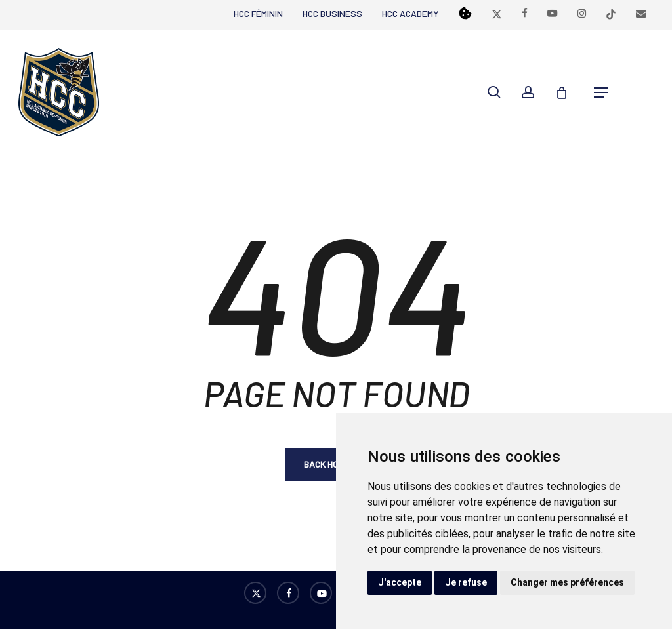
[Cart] (568, 92)
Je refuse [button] (466, 582)
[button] (601, 92)
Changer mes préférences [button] (567, 582)
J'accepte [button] (400, 582)
